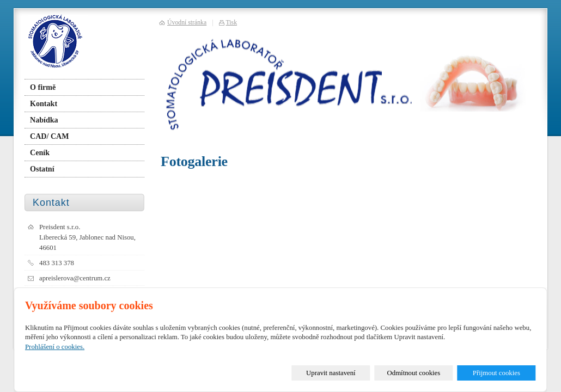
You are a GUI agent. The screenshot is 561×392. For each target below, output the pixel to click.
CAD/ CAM (50, 136)
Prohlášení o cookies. (55, 347)
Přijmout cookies (496, 373)
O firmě (43, 87)
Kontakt (44, 103)
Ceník (40, 152)
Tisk (232, 23)
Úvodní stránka (187, 23)
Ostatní (42, 169)
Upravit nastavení (331, 373)
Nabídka (44, 120)
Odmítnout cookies (414, 373)
